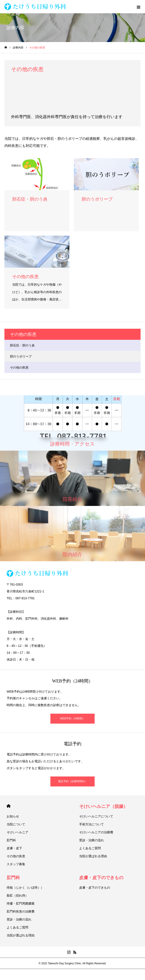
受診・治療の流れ (92, 840)
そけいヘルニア (17, 832)
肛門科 (11, 840)
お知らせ (13, 816)
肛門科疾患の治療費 (21, 911)
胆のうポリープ (21, 356)
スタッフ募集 (16, 864)
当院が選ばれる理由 (93, 856)
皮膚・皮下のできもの (101, 878)
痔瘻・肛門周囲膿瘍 (21, 903)
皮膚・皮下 (14, 848)
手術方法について (92, 824)
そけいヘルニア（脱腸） (103, 806)
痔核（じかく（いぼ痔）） (25, 888)
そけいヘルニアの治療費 (96, 832)
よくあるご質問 (90, 848)
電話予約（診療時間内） (72, 781)
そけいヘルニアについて (96, 816)
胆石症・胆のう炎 (22, 345)
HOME (9, 806)
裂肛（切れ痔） (17, 895)
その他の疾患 (19, 367)
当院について (16, 824)
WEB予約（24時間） (73, 719)
